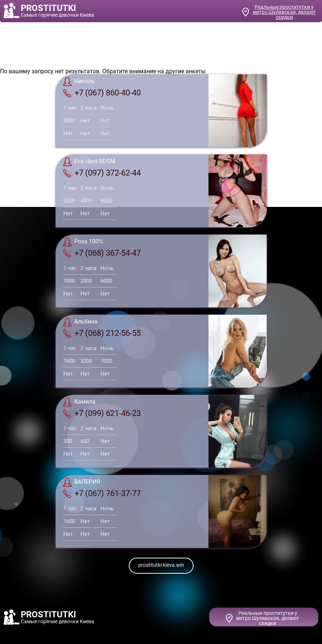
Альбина (80, 322)
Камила (79, 402)
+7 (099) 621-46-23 (102, 413)
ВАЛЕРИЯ (82, 482)
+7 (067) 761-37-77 (102, 494)
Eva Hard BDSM (89, 162)
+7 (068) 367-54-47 (102, 253)
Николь (79, 82)
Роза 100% (83, 242)
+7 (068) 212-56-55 (102, 333)
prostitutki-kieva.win (161, 565)
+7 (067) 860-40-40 (102, 93)
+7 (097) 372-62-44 (102, 173)
